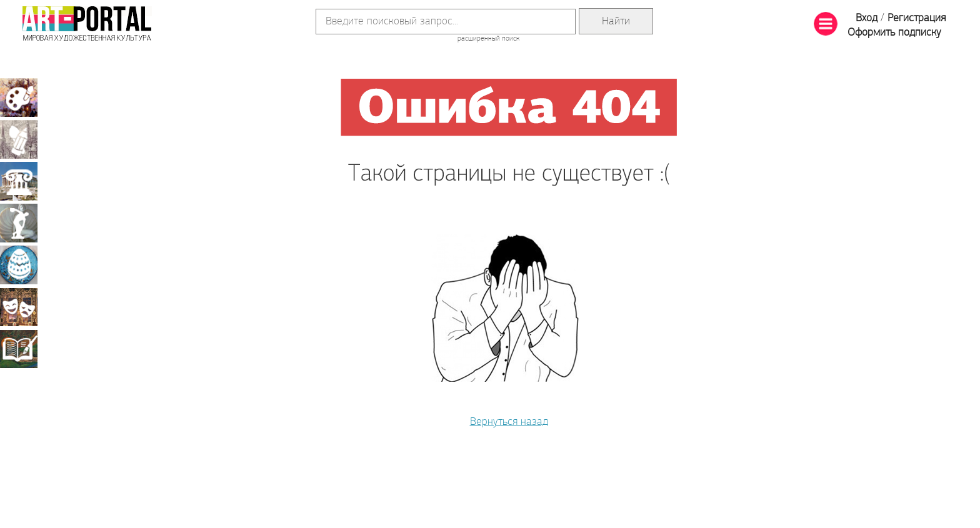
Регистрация (917, 18)
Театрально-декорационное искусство (19, 307)
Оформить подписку (894, 33)
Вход (867, 18)
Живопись (19, 97)
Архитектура (19, 181)
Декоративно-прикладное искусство (19, 265)
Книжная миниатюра (19, 349)
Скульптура (19, 223)
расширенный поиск (488, 39)
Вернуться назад (509, 422)
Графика (19, 139)
